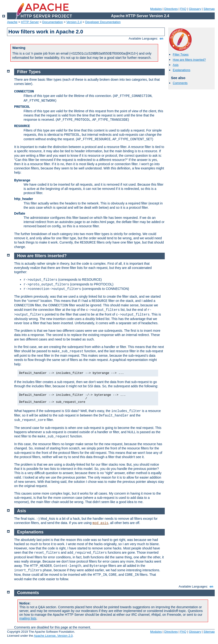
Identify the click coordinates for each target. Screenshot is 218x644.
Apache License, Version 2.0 (53, 636)
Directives (171, 9)
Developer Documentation (103, 22)
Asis (176, 65)
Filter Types (181, 54)
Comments (180, 83)
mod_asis (100, 523)
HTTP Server (30, 22)
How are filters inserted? (189, 60)
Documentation (52, 22)
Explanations (181, 70)
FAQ (183, 9)
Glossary (195, 9)
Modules (156, 9)
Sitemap (209, 9)
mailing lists (28, 618)
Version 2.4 (74, 22)
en (161, 38)
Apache (12, 22)
